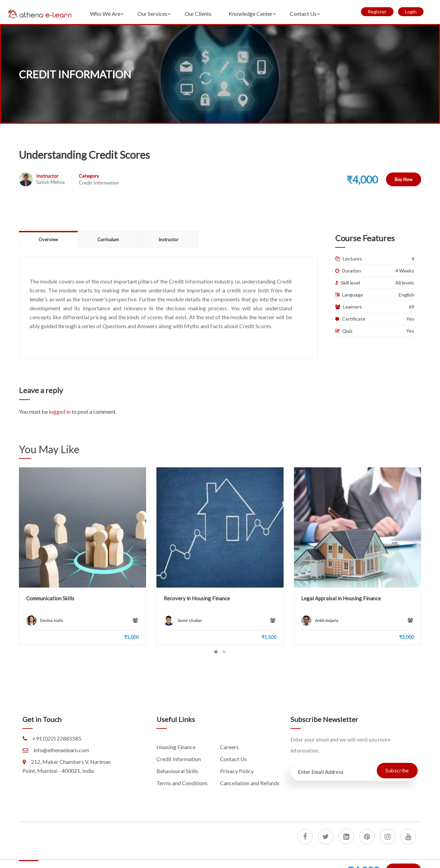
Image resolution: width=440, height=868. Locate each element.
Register (377, 12)
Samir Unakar (190, 620)
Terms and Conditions (182, 783)
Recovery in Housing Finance (197, 598)
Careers (229, 747)
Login (411, 12)
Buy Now (404, 179)
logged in (60, 411)
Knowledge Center (251, 14)
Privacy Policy (237, 771)
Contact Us (303, 14)
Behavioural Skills (177, 771)
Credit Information (99, 183)
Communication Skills (50, 598)
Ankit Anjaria (327, 620)
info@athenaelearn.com (61, 750)
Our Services (152, 14)
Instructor (47, 176)
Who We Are (105, 14)
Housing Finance (176, 747)
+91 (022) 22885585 (57, 738)
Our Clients (198, 14)
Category (89, 176)
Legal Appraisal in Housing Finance (341, 598)
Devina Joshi (51, 620)
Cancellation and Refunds (250, 783)
